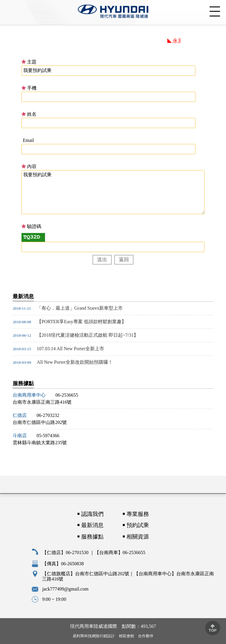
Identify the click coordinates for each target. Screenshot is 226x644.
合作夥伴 (146, 636)
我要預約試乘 (113, 192)
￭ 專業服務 (136, 514)
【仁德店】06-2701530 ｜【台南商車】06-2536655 (94, 552)
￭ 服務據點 (90, 537)
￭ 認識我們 (90, 514)
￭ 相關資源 (136, 537)
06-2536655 (67, 395)
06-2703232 (48, 415)
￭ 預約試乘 (136, 525)
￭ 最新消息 (90, 525)
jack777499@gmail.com (65, 589)
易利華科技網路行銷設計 (94, 636)
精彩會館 (127, 636)
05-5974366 (48, 436)
